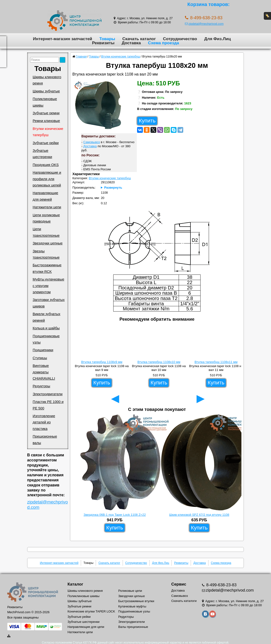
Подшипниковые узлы (46, 339)
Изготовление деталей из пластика (44, 422)
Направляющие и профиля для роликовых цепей (47, 179)
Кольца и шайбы (46, 328)
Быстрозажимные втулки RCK (47, 268)
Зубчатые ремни (46, 113)
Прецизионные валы (45, 440)
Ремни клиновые (46, 121)
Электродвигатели (48, 394)
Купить (147, 121)
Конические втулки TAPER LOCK (91, 611)
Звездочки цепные (48, 243)
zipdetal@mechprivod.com (204, 24)
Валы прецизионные (133, 627)
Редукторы (41, 386)
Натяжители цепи (47, 207)
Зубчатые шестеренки (42, 154)
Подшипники (43, 350)
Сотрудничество (180, 39)
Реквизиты (103, 43)
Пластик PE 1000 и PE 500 (48, 405)
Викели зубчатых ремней (47, 317)
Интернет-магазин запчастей (63, 39)
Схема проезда (164, 43)
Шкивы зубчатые (46, 91)
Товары (107, 39)
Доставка (131, 43)
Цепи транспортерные (46, 232)
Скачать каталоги (184, 601)
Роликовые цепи (130, 591)
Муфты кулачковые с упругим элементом (48, 286)
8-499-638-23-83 (221, 585)
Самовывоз (91, 142)
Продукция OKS (46, 165)
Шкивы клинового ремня (47, 80)
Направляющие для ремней (45, 196)
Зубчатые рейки (46, 143)
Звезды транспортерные (46, 254)
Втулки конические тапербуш (48, 132)
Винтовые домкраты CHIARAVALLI (44, 372)
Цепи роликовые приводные (46, 218)
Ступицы (40, 358)
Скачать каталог (139, 39)
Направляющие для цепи (86, 627)
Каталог (75, 584)
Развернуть (113, 188)
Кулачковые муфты (132, 606)
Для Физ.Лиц (217, 39)
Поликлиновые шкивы (45, 102)
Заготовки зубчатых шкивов (49, 303)
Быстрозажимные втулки (136, 601)
